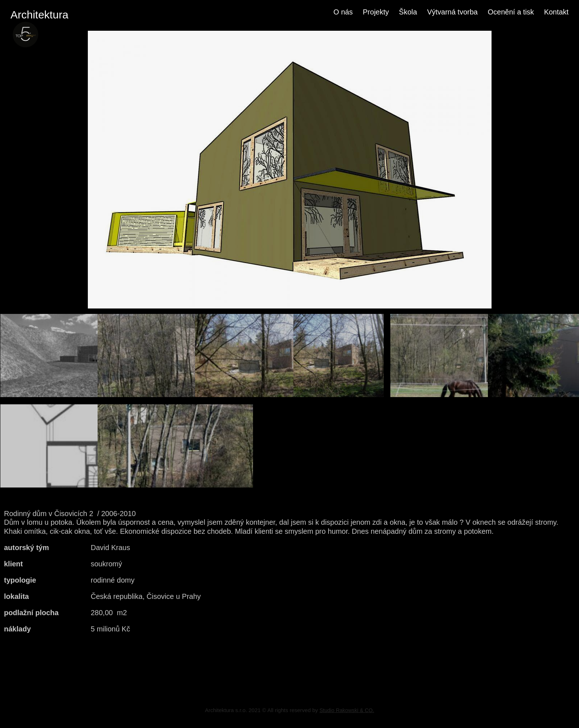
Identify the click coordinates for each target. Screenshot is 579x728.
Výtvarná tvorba (453, 12)
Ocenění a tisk (511, 12)
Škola (408, 12)
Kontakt (556, 12)
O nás (343, 12)
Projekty (376, 12)
